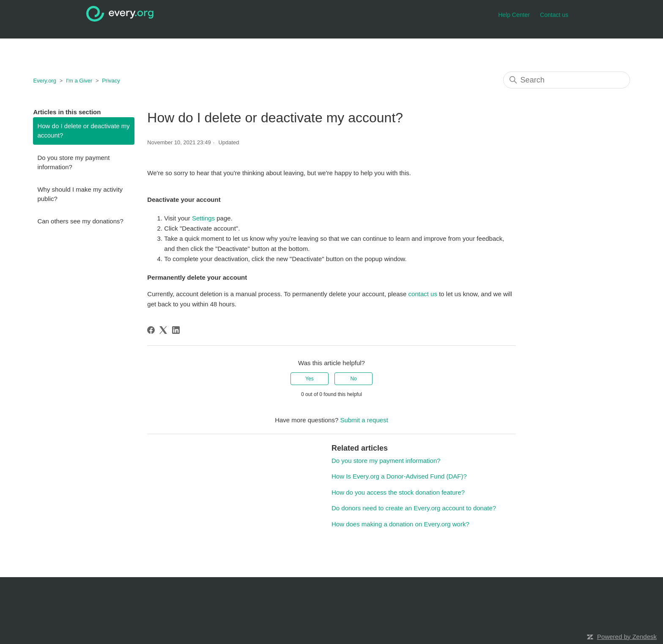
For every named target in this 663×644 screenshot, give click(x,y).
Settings (203, 218)
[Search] (567, 80)
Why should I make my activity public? (80, 194)
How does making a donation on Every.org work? (400, 524)
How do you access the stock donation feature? (398, 492)
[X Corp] (163, 330)
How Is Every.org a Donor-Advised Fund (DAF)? (399, 476)
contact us (423, 294)
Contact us (554, 15)
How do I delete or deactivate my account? (83, 131)
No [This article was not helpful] (353, 379)
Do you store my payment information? (73, 162)
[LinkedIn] (176, 330)
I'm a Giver (79, 81)
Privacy (111, 81)
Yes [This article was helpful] (310, 379)
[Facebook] (151, 330)
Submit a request (364, 420)
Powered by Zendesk (627, 637)
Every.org (45, 81)
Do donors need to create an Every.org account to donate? (414, 508)
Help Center (514, 15)
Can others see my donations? (80, 221)
